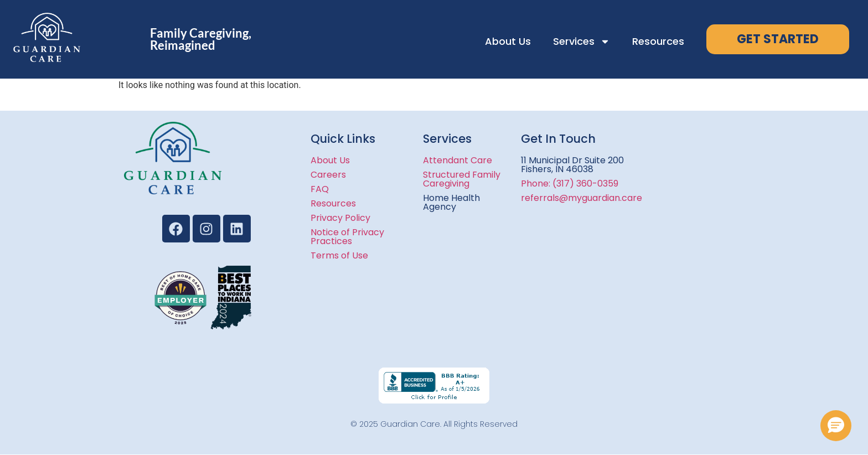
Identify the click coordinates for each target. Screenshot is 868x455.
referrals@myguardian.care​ (582, 198)
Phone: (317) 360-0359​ (570, 183)
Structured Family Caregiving (462, 179)
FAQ (320, 189)
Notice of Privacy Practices (347, 237)
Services (582, 42)
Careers (328, 175)
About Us (508, 41)
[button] (836, 426)
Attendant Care (458, 160)
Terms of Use (339, 255)
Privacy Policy (340, 218)
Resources (658, 41)
